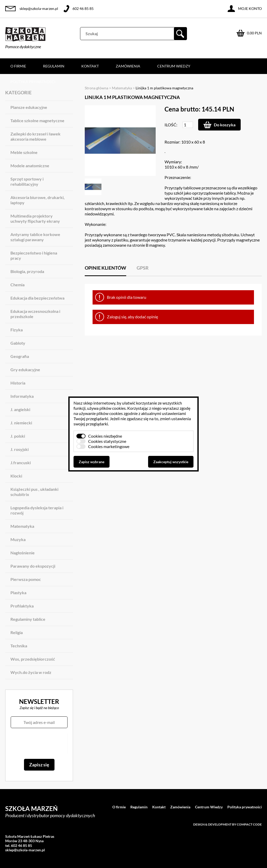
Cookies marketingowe (109, 446)
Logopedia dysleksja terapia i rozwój (37, 510)
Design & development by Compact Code (227, 824)
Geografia (20, 356)
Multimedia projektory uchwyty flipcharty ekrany (35, 218)
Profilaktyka (22, 606)
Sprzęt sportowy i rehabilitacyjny (27, 181)
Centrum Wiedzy (174, 66)
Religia (17, 632)
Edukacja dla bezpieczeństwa (37, 298)
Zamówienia (128, 66)
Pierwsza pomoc (26, 579)
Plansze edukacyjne (29, 107)
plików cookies (113, 408)
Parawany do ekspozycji (33, 566)
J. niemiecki (21, 423)
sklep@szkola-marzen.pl (39, 8)
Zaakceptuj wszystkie (171, 462)
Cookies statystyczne (107, 441)
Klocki (16, 476)
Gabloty (18, 343)
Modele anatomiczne (30, 166)
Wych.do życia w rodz (31, 672)
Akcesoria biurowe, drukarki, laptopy (38, 200)
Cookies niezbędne (105, 436)
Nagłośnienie (23, 553)
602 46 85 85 (83, 8)
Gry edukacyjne (25, 370)
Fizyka (17, 330)
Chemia (17, 285)
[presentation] (39, 743)
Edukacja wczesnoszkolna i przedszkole (35, 314)
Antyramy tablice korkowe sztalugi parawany (35, 237)
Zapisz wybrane (92, 462)
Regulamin (54, 66)
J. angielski (20, 409)
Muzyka (18, 539)
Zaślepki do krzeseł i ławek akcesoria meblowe (35, 136)
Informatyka (22, 396)
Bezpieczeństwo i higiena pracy (34, 255)
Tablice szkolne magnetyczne (37, 120)
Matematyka (22, 526)
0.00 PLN (254, 33)
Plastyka (18, 593)
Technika (19, 646)
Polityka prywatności (33, 82)
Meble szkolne (24, 152)
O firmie (18, 66)
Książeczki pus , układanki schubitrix (34, 492)
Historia (18, 383)
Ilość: (171, 125)
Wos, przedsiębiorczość (33, 659)
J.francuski (21, 463)
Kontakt (90, 66)
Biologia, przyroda (27, 271)
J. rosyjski (20, 449)
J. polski (18, 436)
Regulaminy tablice (28, 619)
